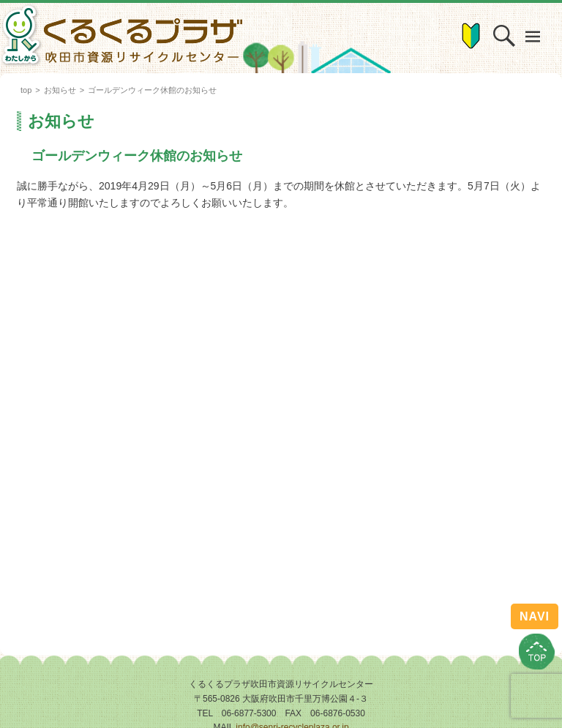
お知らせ (60, 90)
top (26, 90)
